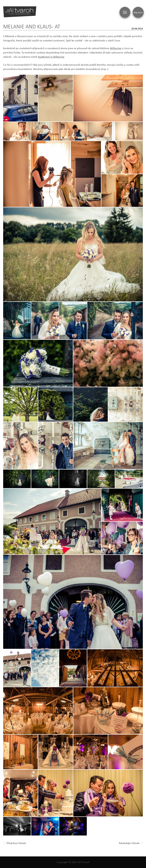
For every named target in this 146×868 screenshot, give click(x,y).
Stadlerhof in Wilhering (51, 57)
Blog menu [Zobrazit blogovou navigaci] (138, 12)
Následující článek (131, 843)
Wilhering (115, 48)
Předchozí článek (15, 843)
